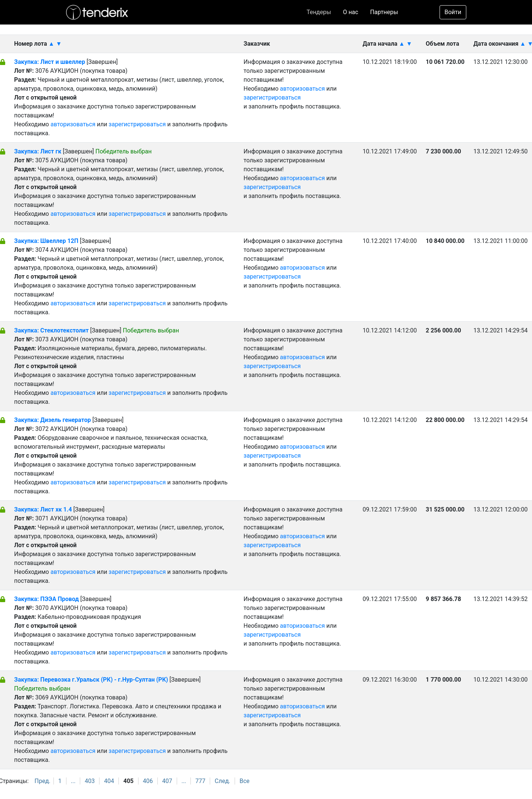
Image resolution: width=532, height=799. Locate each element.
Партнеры (384, 12)
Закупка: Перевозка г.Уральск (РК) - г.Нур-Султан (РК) (91, 680)
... (73, 781)
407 (167, 781)
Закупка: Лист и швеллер (50, 62)
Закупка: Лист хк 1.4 (43, 509)
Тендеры (319, 12)
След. (222, 781)
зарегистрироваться (137, 124)
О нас (351, 12)
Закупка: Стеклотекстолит (52, 330)
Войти (453, 12)
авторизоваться (73, 124)
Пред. (43, 781)
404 (109, 781)
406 (148, 781)
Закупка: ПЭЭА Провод (47, 599)
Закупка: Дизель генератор (53, 420)
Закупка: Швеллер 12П (46, 241)
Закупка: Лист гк (38, 151)
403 (90, 781)
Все (244, 781)
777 (200, 781)
